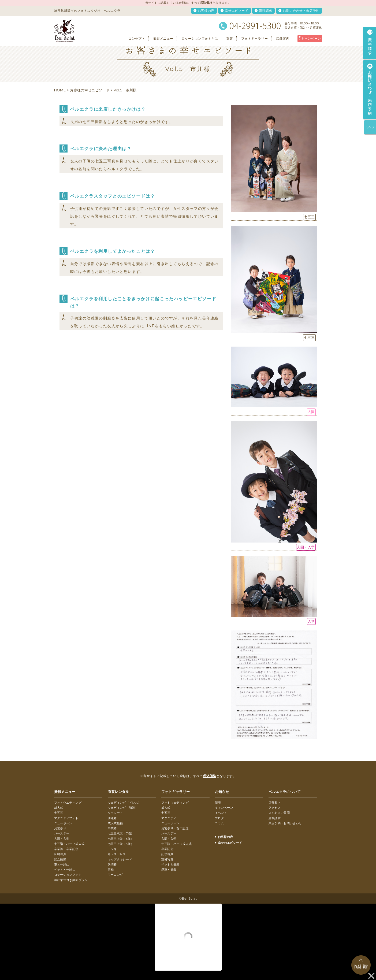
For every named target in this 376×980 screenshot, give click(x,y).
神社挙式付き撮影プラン (71, 880)
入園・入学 (62, 839)
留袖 (111, 870)
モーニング (115, 875)
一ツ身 (112, 849)
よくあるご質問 (279, 813)
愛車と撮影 (169, 870)
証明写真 (60, 854)
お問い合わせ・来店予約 (301, 11)
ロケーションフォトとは (200, 38)
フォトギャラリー (254, 38)
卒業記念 (167, 849)
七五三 (59, 813)
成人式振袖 (115, 823)
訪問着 (112, 864)
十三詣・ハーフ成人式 (69, 844)
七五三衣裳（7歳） (121, 833)
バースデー (62, 833)
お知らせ (222, 792)
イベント (221, 813)
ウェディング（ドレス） (124, 803)
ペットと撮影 (170, 864)
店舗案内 (283, 38)
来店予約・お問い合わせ (285, 823)
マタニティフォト (66, 818)
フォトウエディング (68, 803)
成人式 (59, 808)
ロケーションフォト (68, 875)
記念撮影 (60, 859)
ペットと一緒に (65, 870)
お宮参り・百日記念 (175, 828)
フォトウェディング (175, 803)
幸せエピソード (237, 11)
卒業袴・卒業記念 (66, 849)
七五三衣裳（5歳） (121, 839)
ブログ (219, 818)
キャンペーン (311, 38)
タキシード (115, 813)
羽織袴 (112, 818)
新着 (218, 803)
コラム (219, 823)
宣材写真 (167, 859)
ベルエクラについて (285, 792)
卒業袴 (112, 828)
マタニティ (169, 818)
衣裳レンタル (118, 792)
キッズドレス (117, 854)
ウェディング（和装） (123, 808)
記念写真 (167, 854)
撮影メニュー (163, 38)
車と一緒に (62, 864)
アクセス (275, 808)
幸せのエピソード (230, 843)
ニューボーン (63, 823)
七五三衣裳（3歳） (121, 844)
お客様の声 (206, 11)
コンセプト (137, 38)
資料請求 (266, 11)
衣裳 (230, 38)
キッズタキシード (120, 859)
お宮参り (60, 828)
